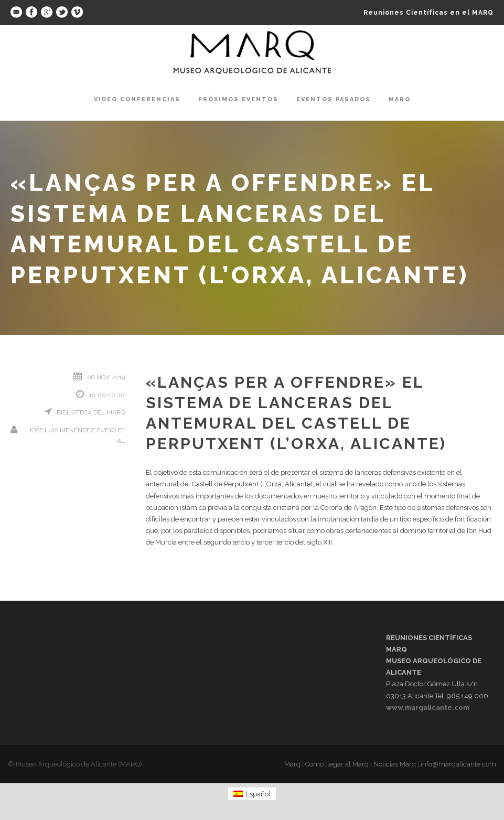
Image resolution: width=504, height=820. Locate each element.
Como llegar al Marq (337, 764)
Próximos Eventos (238, 99)
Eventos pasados (334, 99)
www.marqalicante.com (428, 707)
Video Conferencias (137, 99)
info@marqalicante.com (458, 764)
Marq (400, 99)
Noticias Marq (395, 764)
